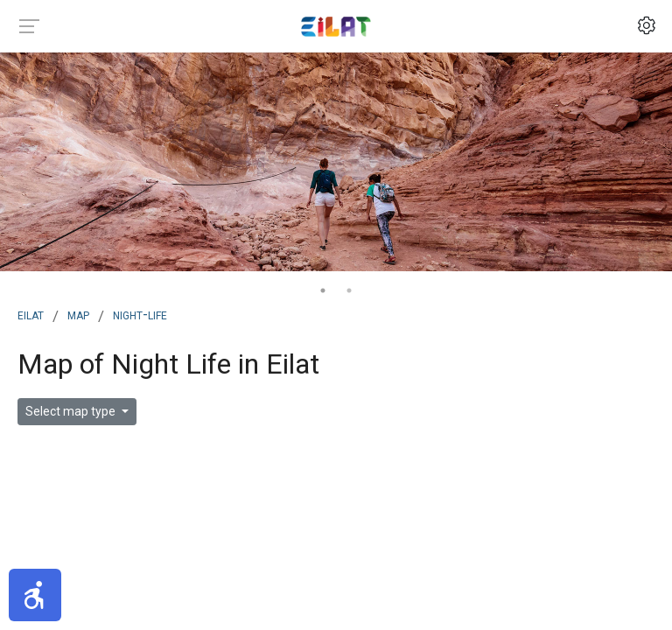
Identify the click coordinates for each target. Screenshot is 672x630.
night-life (140, 314)
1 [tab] (323, 290)
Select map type (72, 411)
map (78, 314)
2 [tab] (349, 290)
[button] (35, 595)
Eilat (31, 314)
